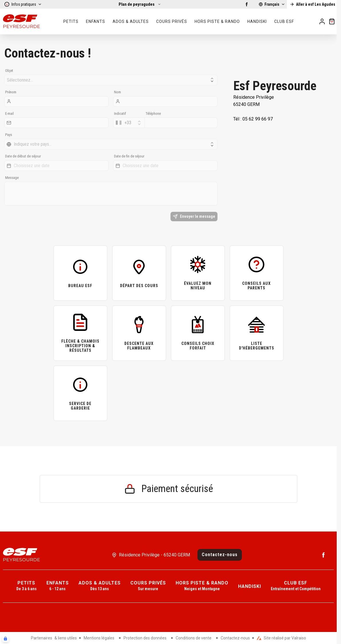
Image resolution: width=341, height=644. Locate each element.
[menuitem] (27, 586)
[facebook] (247, 4)
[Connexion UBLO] (5, 639)
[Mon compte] (322, 21)
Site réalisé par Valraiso (281, 638)
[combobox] (129, 123)
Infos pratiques (23, 4)
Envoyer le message (194, 217)
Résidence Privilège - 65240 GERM (154, 555)
